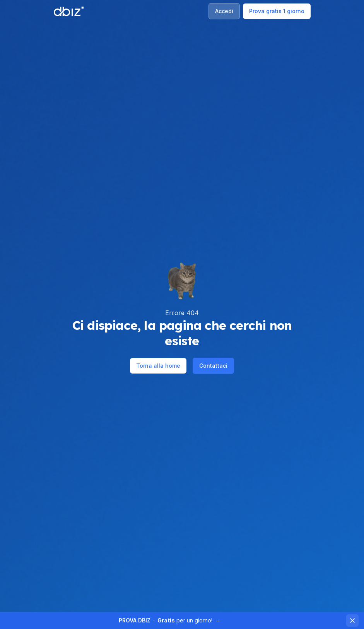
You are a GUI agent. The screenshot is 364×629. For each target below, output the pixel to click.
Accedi (224, 11)
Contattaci (213, 366)
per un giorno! (170, 620)
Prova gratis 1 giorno (277, 11)
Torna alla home (158, 366)
